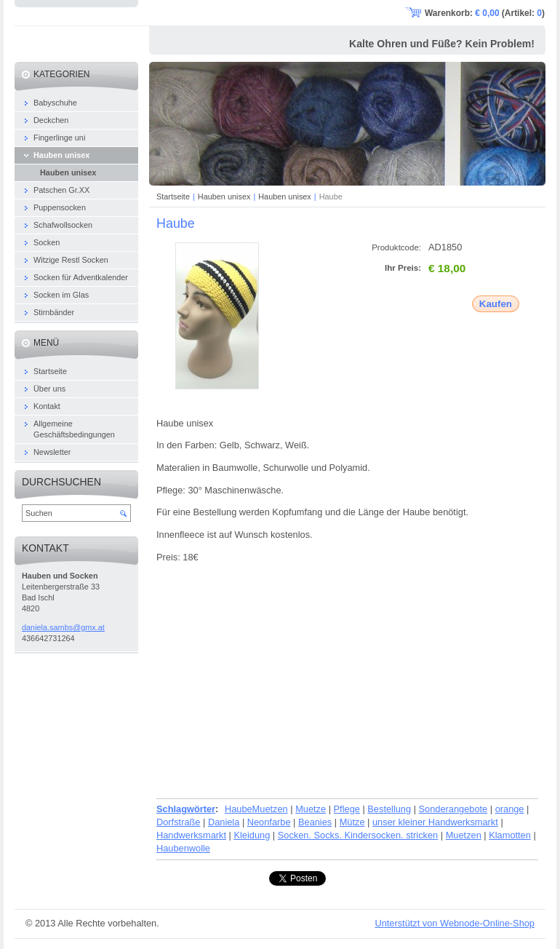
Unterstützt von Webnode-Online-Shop (455, 923)
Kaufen (496, 304)
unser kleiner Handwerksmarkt (435, 822)
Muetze (311, 809)
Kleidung (252, 835)
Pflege (347, 809)
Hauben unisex (224, 196)
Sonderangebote (453, 809)
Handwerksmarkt (191, 835)
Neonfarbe (269, 822)
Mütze (352, 822)
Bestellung (389, 809)
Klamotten (510, 835)
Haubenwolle (183, 848)
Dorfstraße (178, 822)
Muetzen (464, 835)
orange (510, 809)
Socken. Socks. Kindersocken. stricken (358, 835)
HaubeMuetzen (256, 809)
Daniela (224, 822)
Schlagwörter (186, 809)
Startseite (173, 196)
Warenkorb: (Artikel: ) (485, 13)
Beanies (315, 822)
